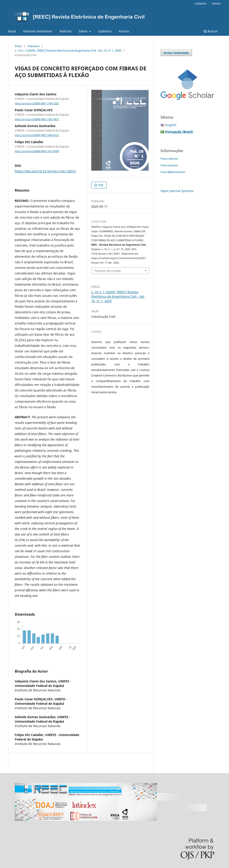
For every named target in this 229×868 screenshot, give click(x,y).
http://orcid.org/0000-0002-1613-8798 (37, 151)
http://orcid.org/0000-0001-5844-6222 (37, 135)
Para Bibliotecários (173, 172)
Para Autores (169, 165)
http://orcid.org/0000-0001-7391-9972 (37, 119)
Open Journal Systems (177, 191)
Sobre (84, 31)
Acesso (124, 31)
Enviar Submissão (176, 53)
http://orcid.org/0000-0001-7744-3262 (37, 103)
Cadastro (105, 31)
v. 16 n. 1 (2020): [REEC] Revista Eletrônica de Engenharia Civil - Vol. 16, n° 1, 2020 (68, 50)
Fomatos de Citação (108, 271)
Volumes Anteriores (38, 31)
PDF (101, 185)
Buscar (211, 31)
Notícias (66, 31)
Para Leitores (169, 159)
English (171, 125)
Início (18, 46)
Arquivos (33, 46)
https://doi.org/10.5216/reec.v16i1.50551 (46, 171)
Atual (12, 31)
